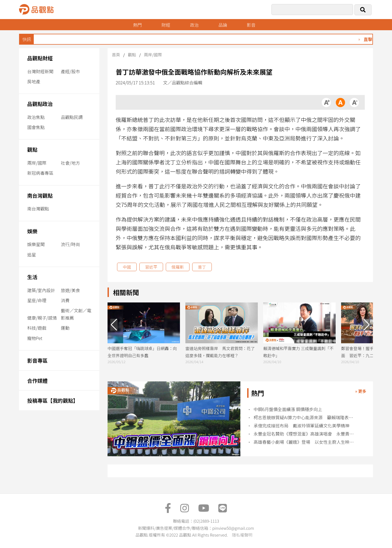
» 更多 (361, 391)
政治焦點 (36, 117)
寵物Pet (35, 338)
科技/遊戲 (37, 328)
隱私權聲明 (242, 535)
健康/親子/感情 (42, 318)
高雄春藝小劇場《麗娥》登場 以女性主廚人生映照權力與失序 (306, 442)
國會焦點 (36, 127)
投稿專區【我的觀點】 (53, 400)
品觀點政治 (40, 104)
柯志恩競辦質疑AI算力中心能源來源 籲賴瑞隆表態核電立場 (306, 417)
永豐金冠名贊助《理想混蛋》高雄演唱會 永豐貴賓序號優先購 (306, 434)
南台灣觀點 (40, 195)
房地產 (34, 81)
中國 (127, 267)
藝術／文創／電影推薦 (76, 314)
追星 (32, 255)
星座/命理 (37, 300)
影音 (251, 25)
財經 (166, 25)
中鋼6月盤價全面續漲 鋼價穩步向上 (288, 409)
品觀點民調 (72, 117)
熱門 (137, 25)
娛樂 (32, 231)
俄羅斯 (178, 267)
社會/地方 (71, 163)
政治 (194, 25)
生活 (32, 277)
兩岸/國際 (37, 163)
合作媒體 (37, 380)
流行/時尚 (71, 244)
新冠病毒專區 (40, 173)
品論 (223, 25)
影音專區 (37, 360)
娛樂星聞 (36, 244)
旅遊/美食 (71, 290)
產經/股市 (71, 71)
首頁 (116, 55)
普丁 (202, 267)
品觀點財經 (40, 58)
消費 (65, 300)
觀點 (32, 149)
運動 (65, 328)
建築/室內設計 (41, 290)
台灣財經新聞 (40, 71)
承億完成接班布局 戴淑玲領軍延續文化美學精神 (302, 426)
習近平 (151, 267)
